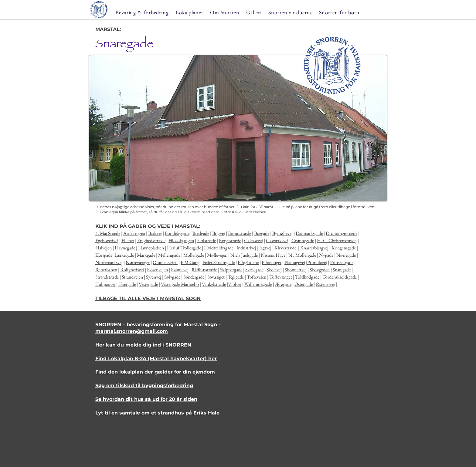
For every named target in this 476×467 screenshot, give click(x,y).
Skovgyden (320, 270)
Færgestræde (230, 240)
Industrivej (246, 248)
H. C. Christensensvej (337, 240)
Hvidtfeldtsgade (219, 248)
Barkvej (155, 233)
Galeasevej (253, 240)
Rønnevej (180, 270)
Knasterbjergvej (314, 248)
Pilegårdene (248, 262)
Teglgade (236, 277)
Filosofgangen (181, 240)
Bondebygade (177, 233)
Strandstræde (107, 277)
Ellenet (128, 240)
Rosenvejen (157, 270)
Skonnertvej (296, 270)
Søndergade (194, 277)
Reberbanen (106, 270)
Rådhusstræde (204, 270)
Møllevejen (217, 255)
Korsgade (104, 255)
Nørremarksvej (109, 262)
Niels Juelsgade (244, 255)
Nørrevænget (138, 262)
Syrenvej (154, 277)
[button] (238, 128)
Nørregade (346, 255)
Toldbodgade (307, 277)
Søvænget (216, 277)
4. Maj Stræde (108, 233)
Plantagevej (295, 262)
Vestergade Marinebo (180, 284)
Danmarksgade (309, 233)
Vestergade (148, 284)
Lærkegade (124, 255)
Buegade (262, 233)
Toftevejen (257, 277)
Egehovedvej (107, 240)
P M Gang (190, 262)
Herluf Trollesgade (184, 248)
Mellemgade (169, 255)
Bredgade (201, 233)
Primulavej (317, 262)
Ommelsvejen (165, 262)
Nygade (326, 255)
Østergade (304, 284)
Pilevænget (272, 262)
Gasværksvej (277, 240)
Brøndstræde (240, 233)
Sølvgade (172, 277)
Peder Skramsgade (219, 262)
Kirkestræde (285, 248)
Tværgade (127, 284)
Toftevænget (281, 277)
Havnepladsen (151, 248)
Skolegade (254, 270)
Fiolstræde (206, 240)
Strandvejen (132, 277)
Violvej (235, 284)
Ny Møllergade (302, 255)
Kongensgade (344, 248)
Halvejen (104, 248)
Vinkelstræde (214, 284)
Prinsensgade (342, 262)
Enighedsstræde (151, 240)
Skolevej (274, 270)
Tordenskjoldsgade (340, 277)
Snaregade (342, 270)
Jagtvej (265, 248)
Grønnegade (303, 240)
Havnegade (125, 248)
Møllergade (194, 255)
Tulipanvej (105, 284)
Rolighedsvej (132, 270)
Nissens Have (273, 255)
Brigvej (219, 233)
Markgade (146, 255)
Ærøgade (283, 284)
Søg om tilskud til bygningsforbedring (144, 386)
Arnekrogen (134, 233)
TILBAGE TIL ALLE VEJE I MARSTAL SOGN (148, 298)
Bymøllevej (282, 233)
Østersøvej (325, 284)
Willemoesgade (258, 284)
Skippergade (231, 270)
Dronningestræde (342, 233)
